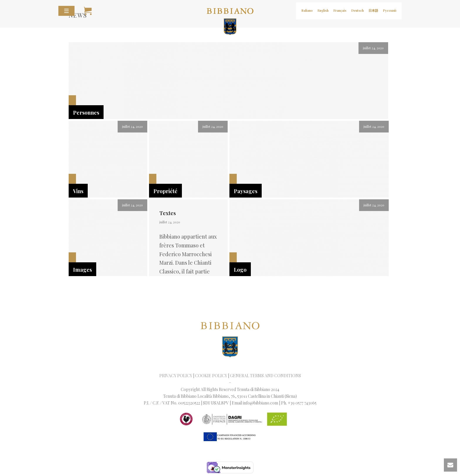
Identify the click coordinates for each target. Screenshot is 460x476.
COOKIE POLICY (211, 376)
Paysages (246, 191)
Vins (78, 191)
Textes (168, 213)
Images (82, 270)
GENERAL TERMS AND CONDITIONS (265, 376)
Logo (240, 270)
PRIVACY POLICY (176, 376)
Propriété (165, 191)
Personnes (86, 113)
